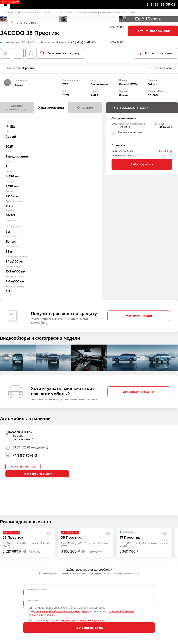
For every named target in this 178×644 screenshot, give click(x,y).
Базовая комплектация (17, 108)
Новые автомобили (29, 13)
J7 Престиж (130, 538)
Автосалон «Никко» (53, 42)
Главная (8, 13)
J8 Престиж (13, 538)
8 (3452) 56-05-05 (161, 5)
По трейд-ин (124, 127)
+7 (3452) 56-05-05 (83, 42)
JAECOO (49, 13)
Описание (85, 108)
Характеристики (51, 108)
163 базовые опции (161, 68)
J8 (61, 13)
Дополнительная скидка (130, 132)
